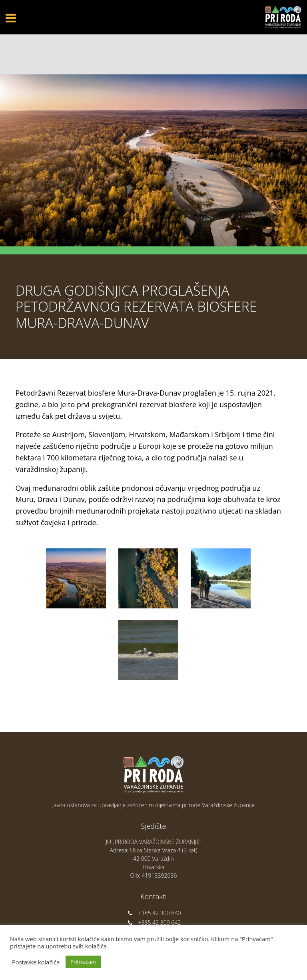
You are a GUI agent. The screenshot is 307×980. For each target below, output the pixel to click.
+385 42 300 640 (154, 913)
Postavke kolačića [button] (36, 962)
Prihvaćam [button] (83, 962)
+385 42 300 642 (154, 923)
